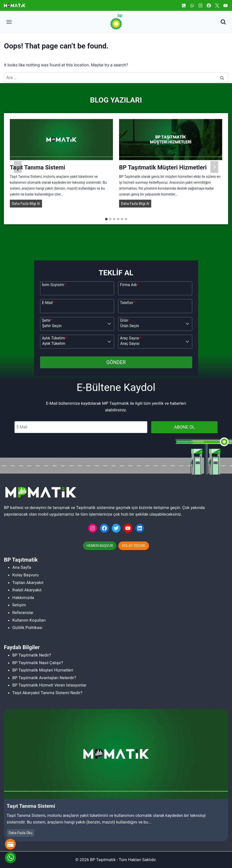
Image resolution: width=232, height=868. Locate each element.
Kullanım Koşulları (29, 620)
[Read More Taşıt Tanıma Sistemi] (61, 143)
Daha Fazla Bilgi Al (27, 208)
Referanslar (23, 613)
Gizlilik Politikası (27, 628)
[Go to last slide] (18, 171)
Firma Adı (130, 360)
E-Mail (48, 378)
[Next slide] (214, 171)
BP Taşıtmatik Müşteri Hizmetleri (163, 171)
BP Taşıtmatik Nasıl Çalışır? (38, 663)
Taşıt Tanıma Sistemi (38, 171)
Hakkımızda (23, 598)
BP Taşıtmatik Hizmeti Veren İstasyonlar (49, 685)
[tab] (106, 223)
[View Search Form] (223, 22)
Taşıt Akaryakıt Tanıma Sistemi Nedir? (47, 693)
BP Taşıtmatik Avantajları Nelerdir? (44, 678)
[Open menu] (9, 22)
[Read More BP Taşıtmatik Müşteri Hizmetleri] (171, 143)
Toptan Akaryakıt (28, 583)
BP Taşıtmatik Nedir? (32, 655)
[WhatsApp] (192, 5)
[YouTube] (225, 5)
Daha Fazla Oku (21, 833)
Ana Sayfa (22, 567)
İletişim (19, 605)
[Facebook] (209, 5)
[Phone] (184, 5)
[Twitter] (217, 5)
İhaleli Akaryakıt (27, 590)
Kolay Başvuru (25, 575)
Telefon (128, 378)
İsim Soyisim (54, 360)
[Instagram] (200, 5)
